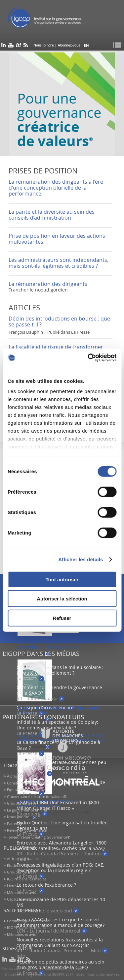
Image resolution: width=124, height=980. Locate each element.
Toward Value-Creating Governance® (39, 837)
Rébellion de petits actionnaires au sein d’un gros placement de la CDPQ (61, 965)
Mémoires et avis (21, 892)
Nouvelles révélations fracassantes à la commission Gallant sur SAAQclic (60, 942)
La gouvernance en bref (27, 810)
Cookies (77, 969)
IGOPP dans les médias (27, 879)
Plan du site (11, 969)
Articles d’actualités (23, 858)
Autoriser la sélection (62, 599)
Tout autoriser (62, 579)
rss (26, 46)
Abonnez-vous (69, 45)
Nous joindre (18, 817)
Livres (12, 886)
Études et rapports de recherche (34, 865)
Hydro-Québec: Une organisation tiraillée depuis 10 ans (62, 825)
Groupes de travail (23, 803)
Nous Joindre (44, 45)
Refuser (62, 618)
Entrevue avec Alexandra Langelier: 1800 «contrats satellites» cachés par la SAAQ (62, 845)
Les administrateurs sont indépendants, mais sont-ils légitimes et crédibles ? (59, 263)
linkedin (3, 46)
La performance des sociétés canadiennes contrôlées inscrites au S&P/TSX (57, 645)
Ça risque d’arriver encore (45, 707)
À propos (15, 776)
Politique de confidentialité (46, 969)
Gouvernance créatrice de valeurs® (37, 796)
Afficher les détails (81, 559)
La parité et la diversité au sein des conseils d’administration (52, 215)
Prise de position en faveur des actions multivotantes (57, 239)
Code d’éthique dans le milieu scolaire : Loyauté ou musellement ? (60, 670)
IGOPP (52, 20)
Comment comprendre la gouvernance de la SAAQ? (59, 690)
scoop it (19, 46)
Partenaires (17, 824)
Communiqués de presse (28, 921)
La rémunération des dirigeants (48, 284)
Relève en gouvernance (27, 830)
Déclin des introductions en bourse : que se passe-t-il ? (59, 322)
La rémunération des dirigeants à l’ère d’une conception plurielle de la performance (56, 188)
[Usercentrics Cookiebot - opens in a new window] (88, 358)
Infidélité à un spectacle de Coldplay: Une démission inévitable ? (57, 725)
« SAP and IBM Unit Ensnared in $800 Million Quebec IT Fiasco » (58, 805)
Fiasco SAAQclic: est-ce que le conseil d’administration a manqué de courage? (61, 922)
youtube (11, 46)
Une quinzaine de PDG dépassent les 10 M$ (61, 902)
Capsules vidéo (20, 899)
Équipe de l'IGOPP (22, 790)
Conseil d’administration (28, 783)
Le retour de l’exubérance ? (46, 885)
